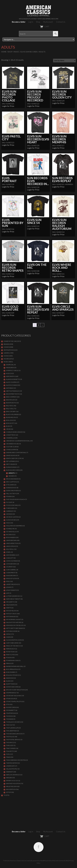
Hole (8, 523)
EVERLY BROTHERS (12, 491)
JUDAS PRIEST (11, 573)
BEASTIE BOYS (11, 403)
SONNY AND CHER (12, 687)
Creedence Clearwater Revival (18, 441)
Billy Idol (10, 406)
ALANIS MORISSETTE (13, 379)
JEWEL (8, 552)
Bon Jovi (9, 420)
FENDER (9, 496)
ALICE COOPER (11, 382)
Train (8, 757)
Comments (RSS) (64, 861)
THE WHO (10, 742)
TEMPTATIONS (11, 713)
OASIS (8, 637)
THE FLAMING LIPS (12, 728)
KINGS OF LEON (11, 578)
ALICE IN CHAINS (12, 385)
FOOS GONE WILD (12, 505)
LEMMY (9, 587)
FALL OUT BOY (11, 493)
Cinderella (10, 438)
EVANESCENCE (11, 488)
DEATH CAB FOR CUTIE (14, 458)
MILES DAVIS (10, 605)
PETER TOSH (10, 652)
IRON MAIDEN (11, 537)
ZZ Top (8, 792)
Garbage (10, 511)
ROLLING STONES (12, 675)
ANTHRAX (10, 388)
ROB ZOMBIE (11, 672)
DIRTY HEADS (11, 464)
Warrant (10, 772)
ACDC (8, 373)
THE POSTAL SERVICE (13, 740)
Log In (31, 22)
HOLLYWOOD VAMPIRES (14, 526)
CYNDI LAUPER (11, 450)
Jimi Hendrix (11, 555)
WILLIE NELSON (11, 786)
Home (4, 52)
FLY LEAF (9, 502)
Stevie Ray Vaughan (14, 696)
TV (5, 795)
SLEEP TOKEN (11, 684)
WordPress (44, 861)
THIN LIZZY (10, 745)
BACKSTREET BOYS (13, 394)
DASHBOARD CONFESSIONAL (16, 452)
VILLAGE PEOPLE (12, 769)
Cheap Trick (11, 435)
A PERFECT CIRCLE (12, 370)
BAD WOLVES (11, 400)
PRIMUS (9, 663)
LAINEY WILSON (11, 584)
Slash (8, 681)
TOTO (8, 754)
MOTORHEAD (11, 617)
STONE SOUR (11, 699)
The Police (10, 737)
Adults (11, 473)
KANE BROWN (11, 576)
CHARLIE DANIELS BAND (14, 432)
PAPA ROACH (11, 649)
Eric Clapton (11, 482)
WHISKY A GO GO (12, 781)
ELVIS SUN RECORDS (29, 52)
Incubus (9, 535)
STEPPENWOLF (11, 693)
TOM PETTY (10, 751)
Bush (8, 426)
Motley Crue (11, 614)
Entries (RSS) (51, 861)
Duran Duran (11, 467)
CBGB (8, 429)
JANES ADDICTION (12, 543)
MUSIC (17, 52)
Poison (9, 658)
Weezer (9, 778)
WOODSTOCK (11, 789)
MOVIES (6, 359)
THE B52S (9, 716)
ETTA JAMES (10, 485)
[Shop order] (64, 61)
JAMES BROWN (11, 540)
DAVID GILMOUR (12, 455)
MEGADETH (10, 602)
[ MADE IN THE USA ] (10, 341)
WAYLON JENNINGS (13, 775)
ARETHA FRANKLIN (13, 391)
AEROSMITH (10, 376)
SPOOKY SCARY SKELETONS (15, 690)
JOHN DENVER (11, 564)
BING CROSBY (11, 411)
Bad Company (11, 397)
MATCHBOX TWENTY (13, 599)
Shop (38, 22)
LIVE (8, 593)
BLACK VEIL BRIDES (13, 414)
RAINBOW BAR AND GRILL (15, 666)
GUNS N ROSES (11, 520)
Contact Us (61, 22)
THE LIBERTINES (11, 731)
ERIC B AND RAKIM (12, 479)
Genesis (9, 514)
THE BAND (10, 719)
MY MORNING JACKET (14, 619)
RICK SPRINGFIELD (12, 669)
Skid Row (10, 678)
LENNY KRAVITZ (11, 590)
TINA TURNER (11, 748)
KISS (8, 581)
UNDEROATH (11, 766)
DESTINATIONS (9, 350)
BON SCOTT (10, 423)
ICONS (6, 356)
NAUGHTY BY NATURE (14, 622)
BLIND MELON (11, 417)
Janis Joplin (11, 546)
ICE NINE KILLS (11, 532)
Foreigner (10, 508)
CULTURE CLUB (11, 447)
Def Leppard (11, 461)
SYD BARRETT (11, 710)
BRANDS (6, 344)
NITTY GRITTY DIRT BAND (14, 628)
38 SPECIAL (10, 365)
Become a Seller (19, 22)
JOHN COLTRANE (12, 561)
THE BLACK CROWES (13, 722)
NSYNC (8, 634)
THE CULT (9, 725)
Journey (9, 567)
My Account (48, 22)
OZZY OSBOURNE (12, 643)
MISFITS (9, 608)
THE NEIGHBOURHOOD (14, 734)
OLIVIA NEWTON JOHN (14, 640)
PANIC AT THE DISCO (13, 646)
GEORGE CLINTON (12, 517)
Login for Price (8, 106)
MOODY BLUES (11, 611)
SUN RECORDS (11, 707)
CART (39, 26)
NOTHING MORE (12, 631)
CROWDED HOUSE (12, 444)
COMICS (6, 347)
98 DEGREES (10, 368)
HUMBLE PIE (10, 529)
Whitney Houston (13, 783)
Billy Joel (10, 409)
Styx (8, 704)
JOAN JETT (10, 558)
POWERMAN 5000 (12, 660)
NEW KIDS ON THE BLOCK (15, 625)
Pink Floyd (10, 655)
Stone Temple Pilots (14, 701)
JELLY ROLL (10, 549)
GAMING (7, 353)
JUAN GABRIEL (11, 570)
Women (12, 476)
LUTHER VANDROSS (13, 596)
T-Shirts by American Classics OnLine (15, 861)
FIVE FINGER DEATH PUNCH (15, 499)
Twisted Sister (11, 763)
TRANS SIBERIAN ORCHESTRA (16, 760)
